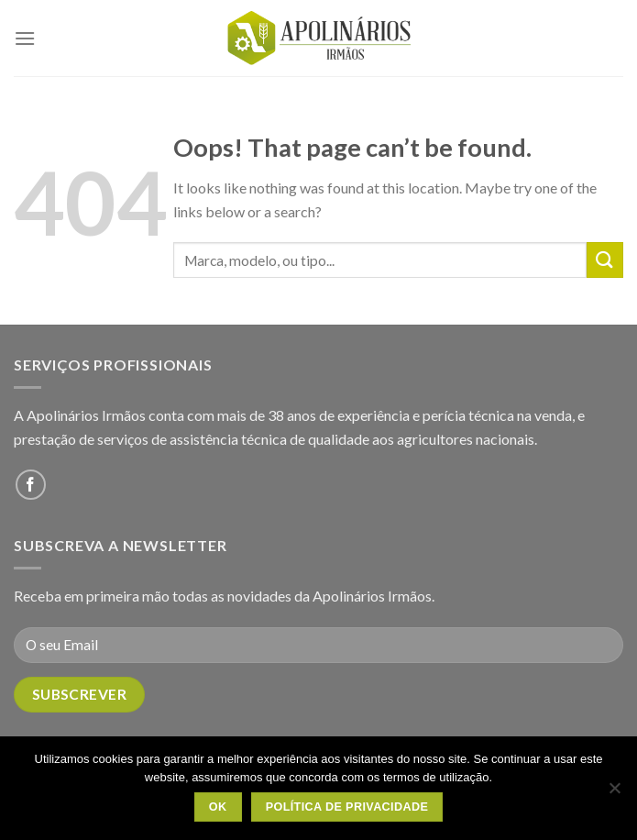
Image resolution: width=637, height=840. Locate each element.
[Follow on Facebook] (31, 485)
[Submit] (605, 260)
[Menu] (25, 38)
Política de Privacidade (347, 807)
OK (218, 807)
